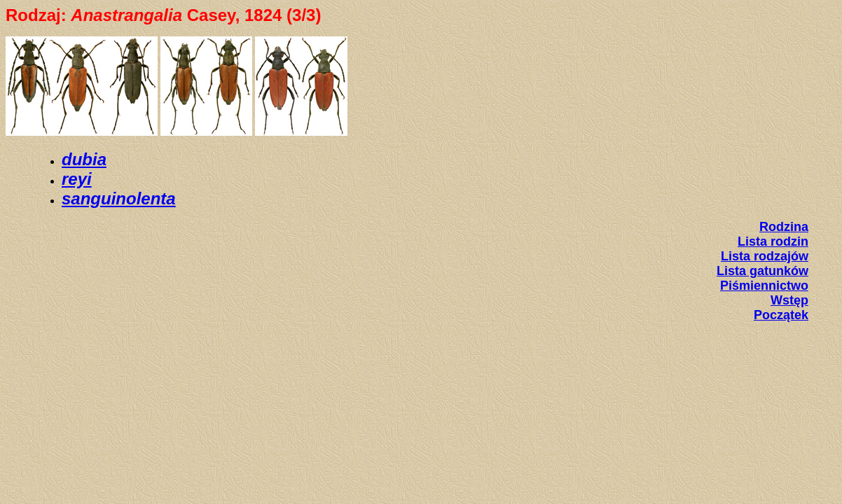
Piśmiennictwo (764, 286)
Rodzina (784, 227)
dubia (84, 159)
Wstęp (789, 300)
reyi (77, 179)
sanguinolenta (119, 198)
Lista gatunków (762, 271)
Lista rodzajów (765, 256)
